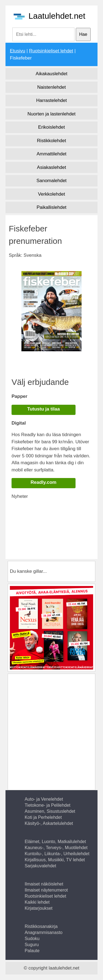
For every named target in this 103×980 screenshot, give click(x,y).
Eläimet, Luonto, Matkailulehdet (55, 842)
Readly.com (43, 482)
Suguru (32, 945)
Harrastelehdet (52, 100)
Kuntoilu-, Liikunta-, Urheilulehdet (57, 854)
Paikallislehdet (51, 207)
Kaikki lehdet (37, 902)
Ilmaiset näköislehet (44, 884)
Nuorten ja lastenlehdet (51, 114)
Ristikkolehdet (52, 141)
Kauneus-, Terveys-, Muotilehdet (56, 848)
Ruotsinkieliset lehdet (51, 51)
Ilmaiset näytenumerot (46, 890)
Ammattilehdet (51, 154)
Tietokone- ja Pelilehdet (48, 805)
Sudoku (32, 939)
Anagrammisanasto (44, 932)
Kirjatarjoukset (39, 908)
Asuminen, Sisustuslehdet (50, 811)
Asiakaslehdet (52, 167)
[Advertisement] (57, 531)
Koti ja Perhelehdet (43, 817)
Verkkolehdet (51, 194)
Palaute (32, 951)
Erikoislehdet (51, 127)
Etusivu (18, 51)
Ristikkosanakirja (41, 926)
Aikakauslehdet (51, 74)
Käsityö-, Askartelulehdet (49, 823)
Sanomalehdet (52, 181)
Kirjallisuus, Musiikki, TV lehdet (55, 860)
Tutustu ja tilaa (44, 409)
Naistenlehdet (52, 87)
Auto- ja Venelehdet (44, 799)
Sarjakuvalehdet (41, 866)
